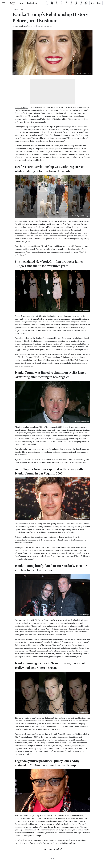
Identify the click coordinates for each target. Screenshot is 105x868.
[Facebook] (47, 3)
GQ (33, 127)
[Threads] (81, 3)
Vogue (38, 113)
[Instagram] (57, 3)
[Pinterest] (71, 3)
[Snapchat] (76, 3)
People (65, 540)
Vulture (60, 824)
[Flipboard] (66, 3)
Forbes (75, 645)
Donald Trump (62, 439)
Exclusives (32, 3)
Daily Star (48, 751)
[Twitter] (62, 3)
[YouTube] (52, 3)
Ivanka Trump (21, 108)
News (22, 3)
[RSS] (86, 3)
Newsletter (96, 3)
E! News (45, 840)
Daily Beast (68, 550)
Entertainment (18, 9)
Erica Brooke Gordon (22, 26)
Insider (29, 645)
